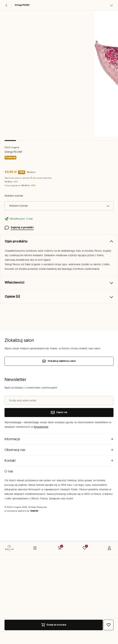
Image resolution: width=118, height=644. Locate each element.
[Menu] (35, 548)
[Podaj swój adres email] (59, 400)
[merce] (34, 511)
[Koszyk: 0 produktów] (60, 548)
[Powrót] (6, 5)
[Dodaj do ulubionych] (109, 625)
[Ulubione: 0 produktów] (85, 548)
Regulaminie (41, 427)
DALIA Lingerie (12, 147)
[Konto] (109, 548)
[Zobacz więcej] (112, 5)
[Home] (9, 548)
